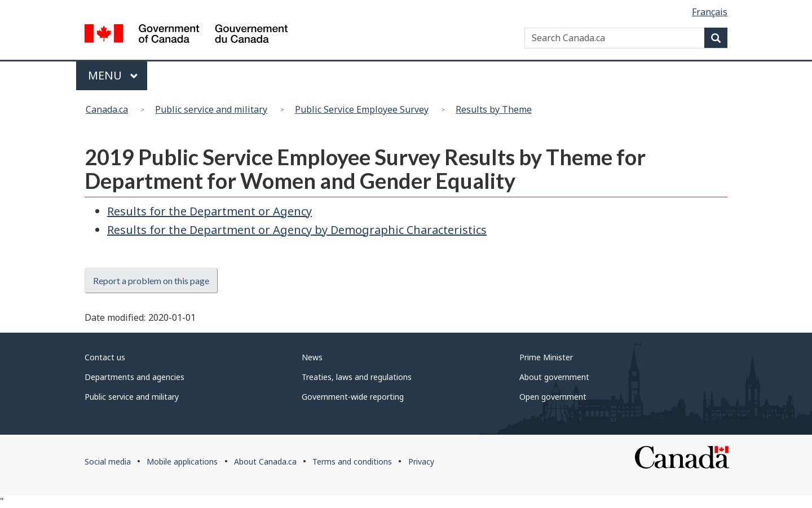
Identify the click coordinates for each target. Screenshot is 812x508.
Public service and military (211, 109)
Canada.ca (107, 109)
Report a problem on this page (151, 280)
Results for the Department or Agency (209, 211)
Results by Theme (494, 109)
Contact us (105, 357)
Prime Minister (546, 357)
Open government (553, 397)
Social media (108, 461)
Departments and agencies (134, 377)
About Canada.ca (265, 461)
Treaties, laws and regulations (357, 377)
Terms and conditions (352, 461)
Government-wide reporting (353, 397)
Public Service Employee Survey (362, 109)
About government (554, 377)
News (312, 357)
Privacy (421, 461)
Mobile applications (182, 461)
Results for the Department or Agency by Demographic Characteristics (297, 230)
